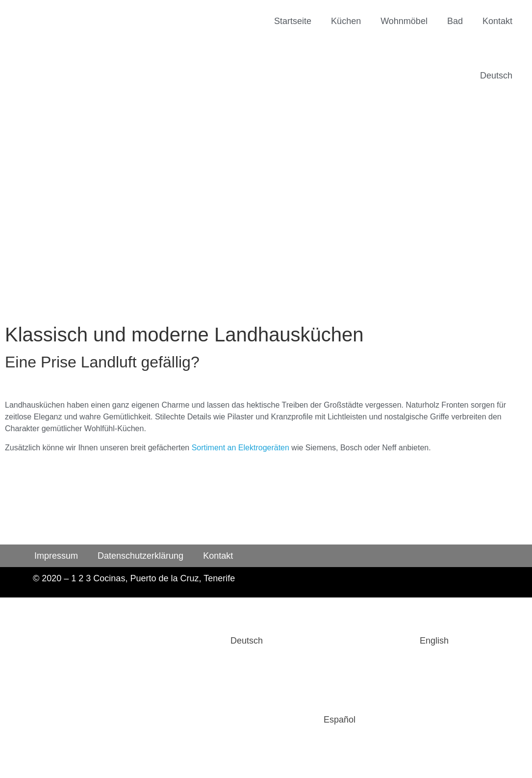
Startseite (293, 21)
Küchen (346, 21)
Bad (455, 21)
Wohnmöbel (404, 21)
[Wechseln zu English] (361, 641)
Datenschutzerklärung (140, 556)
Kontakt (497, 21)
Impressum (56, 556)
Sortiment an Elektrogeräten (241, 448)
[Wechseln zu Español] (266, 720)
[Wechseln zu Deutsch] (173, 641)
